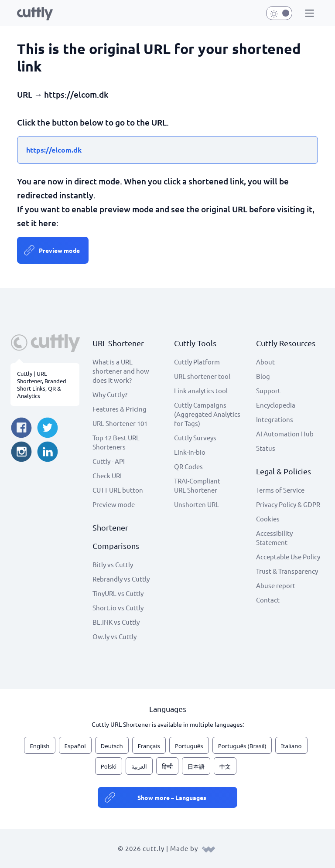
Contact (268, 600)
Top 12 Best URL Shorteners (116, 442)
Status (266, 448)
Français (149, 746)
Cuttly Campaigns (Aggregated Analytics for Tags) (207, 414)
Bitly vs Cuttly (113, 564)
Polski (109, 766)
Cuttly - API (109, 461)
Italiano (291, 746)
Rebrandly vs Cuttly (121, 579)
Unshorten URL (197, 504)
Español (75, 746)
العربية (139, 766)
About (265, 362)
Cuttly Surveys (195, 437)
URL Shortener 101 (120, 423)
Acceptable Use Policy (288, 557)
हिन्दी (167, 766)
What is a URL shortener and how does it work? (121, 371)
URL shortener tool (202, 376)
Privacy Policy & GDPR (288, 504)
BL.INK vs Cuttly (116, 622)
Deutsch (112, 746)
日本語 (196, 766)
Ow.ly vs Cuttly (115, 636)
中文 (225, 766)
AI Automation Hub (285, 434)
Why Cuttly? (110, 394)
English (39, 746)
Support (268, 390)
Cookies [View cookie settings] (268, 519)
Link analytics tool (201, 390)
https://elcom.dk (54, 150)
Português (189, 746)
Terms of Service (280, 490)
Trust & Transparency (287, 571)
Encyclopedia (276, 405)
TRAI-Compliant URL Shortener (197, 485)
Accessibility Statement (274, 538)
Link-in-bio (190, 452)
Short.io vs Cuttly (118, 608)
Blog (263, 376)
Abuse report (276, 585)
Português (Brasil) (242, 746)
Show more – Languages (172, 797)
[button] (308, 14)
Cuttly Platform (197, 362)
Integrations (275, 419)
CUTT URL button (118, 490)
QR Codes (188, 466)
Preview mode (59, 250)
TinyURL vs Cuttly (118, 593)
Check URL (108, 475)
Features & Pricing (120, 409)
